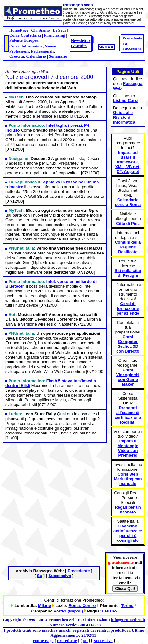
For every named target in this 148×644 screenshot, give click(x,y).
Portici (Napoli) (68, 611)
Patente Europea (24, 40)
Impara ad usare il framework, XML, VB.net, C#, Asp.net (128, 162)
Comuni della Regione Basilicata (128, 247)
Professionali (42, 51)
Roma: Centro (82, 606)
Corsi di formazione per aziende (128, 308)
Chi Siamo (40, 30)
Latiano (109, 611)
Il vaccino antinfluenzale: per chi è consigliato (128, 533)
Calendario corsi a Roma (128, 202)
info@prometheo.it (128, 620)
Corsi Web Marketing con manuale (128, 479)
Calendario (36, 56)
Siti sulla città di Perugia (128, 273)
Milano (45, 606)
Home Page (43, 641)
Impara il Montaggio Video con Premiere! (128, 448)
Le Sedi (59, 30)
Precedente (132, 38)
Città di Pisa (128, 223)
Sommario (58, 56)
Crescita (17, 56)
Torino (127, 606)
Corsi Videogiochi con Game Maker (128, 377)
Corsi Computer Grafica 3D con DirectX (128, 344)
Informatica (32, 46)
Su (125, 43)
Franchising (54, 35)
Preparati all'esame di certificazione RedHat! (128, 415)
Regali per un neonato (128, 510)
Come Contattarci (25, 35)
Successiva (132, 48)
